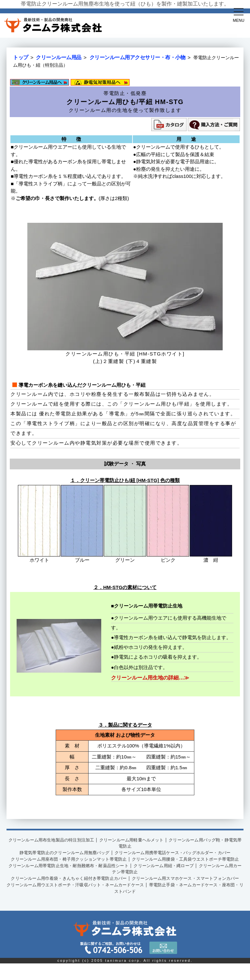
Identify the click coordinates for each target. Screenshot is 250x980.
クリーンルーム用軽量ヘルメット (150, 838)
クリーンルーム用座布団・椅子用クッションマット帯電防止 (75, 863)
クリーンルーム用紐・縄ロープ (188, 876)
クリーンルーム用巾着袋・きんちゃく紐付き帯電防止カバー (75, 889)
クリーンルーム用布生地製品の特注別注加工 (57, 838)
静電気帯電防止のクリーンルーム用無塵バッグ (60, 851)
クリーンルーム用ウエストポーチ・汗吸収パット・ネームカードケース (87, 902)
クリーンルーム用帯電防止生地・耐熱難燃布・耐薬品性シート (77, 876)
